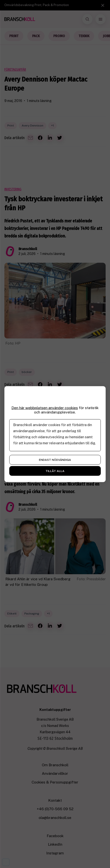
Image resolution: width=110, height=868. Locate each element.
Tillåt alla (55, 471)
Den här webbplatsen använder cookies (45, 408)
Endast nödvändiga (55, 460)
